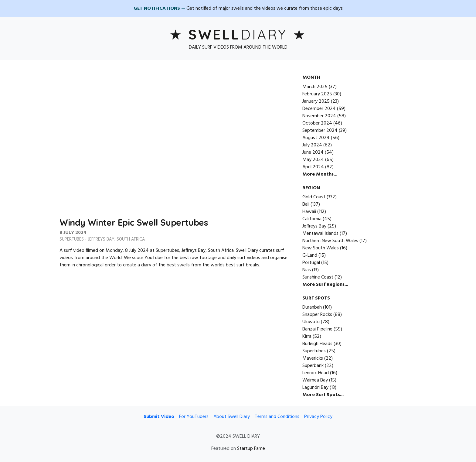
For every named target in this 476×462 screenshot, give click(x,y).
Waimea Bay (315, 380)
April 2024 (313, 167)
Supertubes (72, 240)
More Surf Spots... (323, 395)
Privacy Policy (318, 417)
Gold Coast (314, 197)
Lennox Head (316, 373)
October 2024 (317, 123)
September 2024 (320, 131)
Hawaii (309, 212)
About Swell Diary (232, 417)
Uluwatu (311, 322)
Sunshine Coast (318, 277)
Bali (306, 204)
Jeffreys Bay (101, 240)
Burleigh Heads (317, 344)
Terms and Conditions (277, 417)
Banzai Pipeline (317, 329)
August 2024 (316, 138)
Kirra (307, 337)
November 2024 (319, 116)
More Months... (320, 174)
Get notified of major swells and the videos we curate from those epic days (265, 9)
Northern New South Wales (330, 241)
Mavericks (313, 358)
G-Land (310, 255)
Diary (238, 34)
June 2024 (313, 152)
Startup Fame (251, 449)
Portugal (311, 263)
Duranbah (312, 307)
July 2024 (312, 145)
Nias (307, 270)
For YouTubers (194, 417)
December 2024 (319, 109)
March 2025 (315, 87)
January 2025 (316, 101)
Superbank (313, 366)
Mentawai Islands (320, 234)
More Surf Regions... (325, 285)
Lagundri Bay (315, 388)
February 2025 (317, 94)
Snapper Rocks (317, 315)
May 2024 (313, 160)
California (312, 219)
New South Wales (321, 248)
